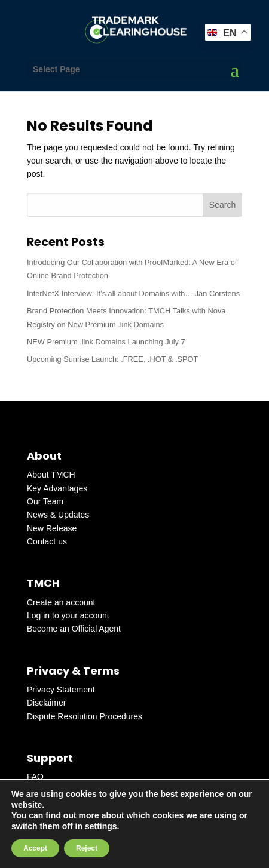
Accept (35, 848)
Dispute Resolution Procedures (85, 716)
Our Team (45, 501)
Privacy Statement (61, 690)
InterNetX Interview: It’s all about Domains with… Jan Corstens (133, 293)
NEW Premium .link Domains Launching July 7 (106, 342)
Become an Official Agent (74, 629)
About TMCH (51, 475)
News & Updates (58, 515)
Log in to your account (68, 615)
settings (101, 826)
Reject (87, 848)
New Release (52, 528)
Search (222, 205)
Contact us (47, 541)
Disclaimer (46, 703)
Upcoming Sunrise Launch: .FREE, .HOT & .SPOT (112, 359)
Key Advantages (57, 488)
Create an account (61, 602)
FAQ (35, 777)
